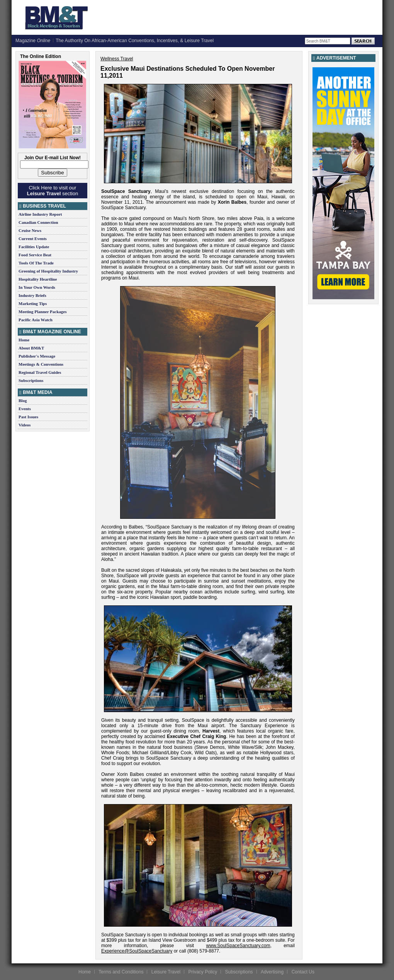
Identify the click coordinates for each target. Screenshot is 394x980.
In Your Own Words (37, 287)
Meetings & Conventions (41, 364)
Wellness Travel (117, 59)
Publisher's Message (37, 356)
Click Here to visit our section (53, 191)
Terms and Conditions (121, 972)
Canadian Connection (38, 222)
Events (25, 409)
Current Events (33, 239)
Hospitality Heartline (38, 279)
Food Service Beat (35, 255)
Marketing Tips (33, 303)
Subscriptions (31, 380)
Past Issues (28, 417)
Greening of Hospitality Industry (48, 271)
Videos (25, 425)
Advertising (272, 972)
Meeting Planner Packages (42, 312)
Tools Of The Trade (36, 263)
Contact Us (303, 972)
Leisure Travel (166, 972)
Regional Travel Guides (40, 372)
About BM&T (31, 348)
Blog (23, 401)
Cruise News (30, 230)
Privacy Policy (203, 972)
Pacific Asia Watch (36, 320)
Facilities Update (34, 247)
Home (24, 340)
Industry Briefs (32, 295)
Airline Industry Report (40, 214)
